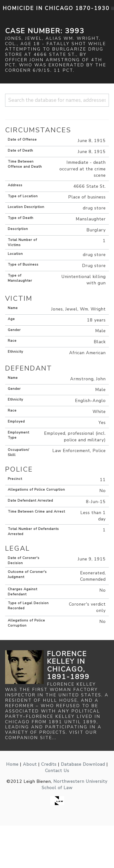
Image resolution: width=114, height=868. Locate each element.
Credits (49, 764)
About (30, 764)
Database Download (83, 764)
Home (12, 764)
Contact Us (57, 771)
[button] (113, 9)
